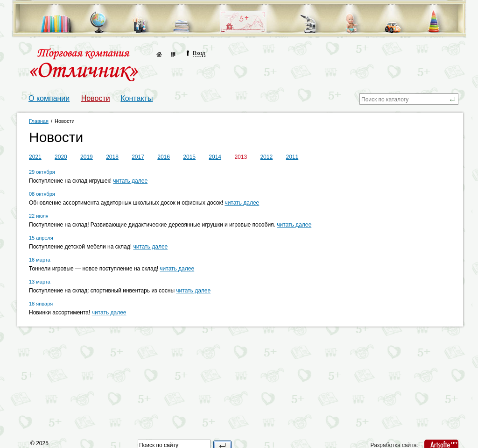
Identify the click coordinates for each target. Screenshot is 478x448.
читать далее (130, 181)
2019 (87, 157)
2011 (292, 157)
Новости (96, 98)
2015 (189, 157)
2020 (61, 157)
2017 (138, 157)
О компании (49, 98)
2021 (35, 157)
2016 (164, 157)
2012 (266, 157)
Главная (39, 121)
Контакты (137, 98)
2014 (215, 157)
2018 (112, 157)
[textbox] (404, 99)
